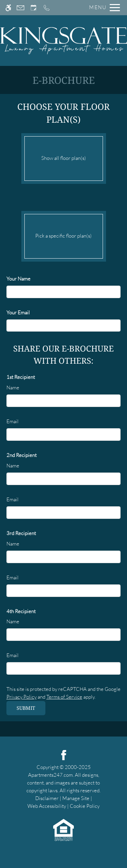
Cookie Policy (85, 806)
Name (13, 388)
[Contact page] (20, 8)
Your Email (18, 312)
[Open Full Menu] (103, 8)
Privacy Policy (22, 697)
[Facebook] (64, 755)
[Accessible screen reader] (8, 8)
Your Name (18, 279)
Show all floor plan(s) (64, 157)
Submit (26, 708)
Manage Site (76, 798)
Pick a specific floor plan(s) (64, 235)
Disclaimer (47, 798)
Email (13, 421)
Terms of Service (64, 697)
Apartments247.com (50, 775)
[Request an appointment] (34, 8)
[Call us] (47, 8)
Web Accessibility (47, 806)
